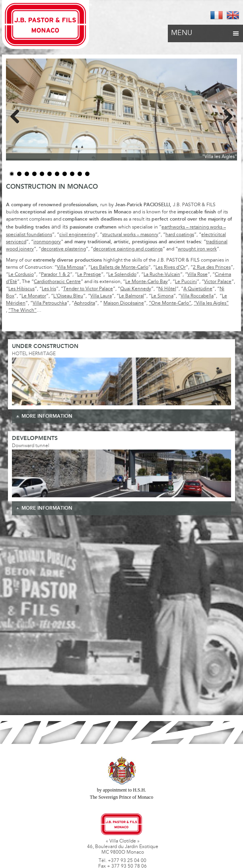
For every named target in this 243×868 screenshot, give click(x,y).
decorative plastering (63, 249)
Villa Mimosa (70, 268)
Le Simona (162, 296)
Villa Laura (101, 296)
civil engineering (77, 235)
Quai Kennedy (136, 289)
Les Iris (49, 289)
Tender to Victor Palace (88, 289)
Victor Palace (218, 282)
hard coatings (180, 235)
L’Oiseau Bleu (68, 296)
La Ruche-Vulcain (162, 275)
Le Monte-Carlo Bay (147, 282)
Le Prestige (89, 275)
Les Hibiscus (21, 289)
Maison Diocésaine (124, 303)
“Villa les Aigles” (211, 303)
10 (80, 174)
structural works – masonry (130, 235)
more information (47, 416)
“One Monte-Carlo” (170, 303)
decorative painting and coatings (128, 249)
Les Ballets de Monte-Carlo (120, 268)
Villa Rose (197, 275)
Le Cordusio (21, 275)
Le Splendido (122, 275)
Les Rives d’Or (171, 268)
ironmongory (47, 242)
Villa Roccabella (197, 296)
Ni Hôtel (167, 289)
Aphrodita (85, 303)
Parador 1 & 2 (55, 275)
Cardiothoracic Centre (57, 282)
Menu (205, 31)
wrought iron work (197, 249)
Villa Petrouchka (50, 303)
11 (87, 174)
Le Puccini (186, 282)
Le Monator (34, 296)
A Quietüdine (198, 289)
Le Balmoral (131, 296)
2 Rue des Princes (212, 268)
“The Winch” (22, 311)
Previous (18, 115)
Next (225, 115)
